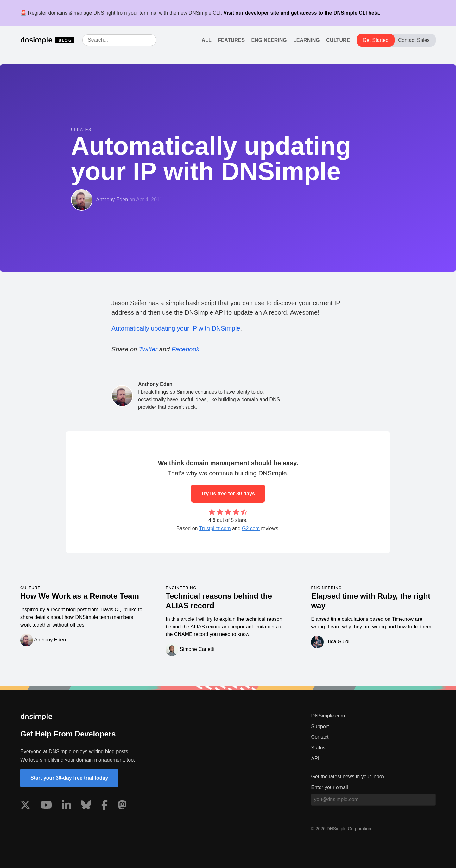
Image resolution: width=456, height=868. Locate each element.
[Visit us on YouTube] (46, 806)
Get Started (376, 40)
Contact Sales (414, 40)
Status (318, 748)
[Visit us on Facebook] (104, 806)
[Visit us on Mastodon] (122, 806)
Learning (307, 40)
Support (320, 727)
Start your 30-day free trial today (69, 778)
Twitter (148, 349)
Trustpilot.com (215, 528)
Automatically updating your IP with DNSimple (176, 328)
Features (231, 40)
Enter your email (329, 787)
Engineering (269, 40)
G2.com (251, 528)
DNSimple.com (328, 716)
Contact (320, 737)
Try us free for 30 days (228, 494)
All (207, 40)
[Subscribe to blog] (430, 800)
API (315, 759)
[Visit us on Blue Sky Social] (86, 806)
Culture (338, 40)
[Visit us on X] (25, 806)
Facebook (186, 349)
